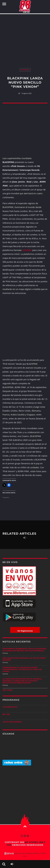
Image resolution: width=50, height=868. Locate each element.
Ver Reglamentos (25, 631)
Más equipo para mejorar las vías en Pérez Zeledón (24, 659)
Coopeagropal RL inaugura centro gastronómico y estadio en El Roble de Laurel (22, 669)
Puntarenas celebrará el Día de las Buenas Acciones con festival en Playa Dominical (24, 650)
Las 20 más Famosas (12, 722)
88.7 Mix (6, 714)
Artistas (25, 70)
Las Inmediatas (10, 707)
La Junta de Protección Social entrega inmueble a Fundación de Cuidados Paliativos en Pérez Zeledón (22, 681)
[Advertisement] (25, 39)
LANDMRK (27, 250)
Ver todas (8, 690)
